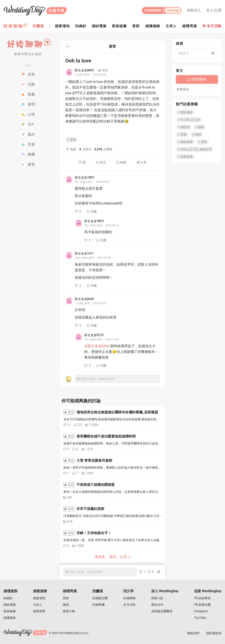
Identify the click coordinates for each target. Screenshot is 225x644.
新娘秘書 (10, 611)
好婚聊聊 (129, 598)
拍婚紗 (8, 598)
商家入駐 (157, 598)
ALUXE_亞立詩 (189, 120)
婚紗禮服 (10, 605)
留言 (101, 162)
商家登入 (194, 10)
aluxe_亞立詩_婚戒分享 (195, 149)
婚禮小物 (69, 611)
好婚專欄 (98, 605)
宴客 (203, 142)
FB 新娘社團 (202, 605)
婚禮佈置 (39, 611)
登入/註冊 (214, 10)
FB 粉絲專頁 (202, 598)
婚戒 (196, 134)
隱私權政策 (214, 633)
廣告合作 (157, 605)
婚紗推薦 (185, 142)
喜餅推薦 (185, 157)
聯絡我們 (193, 633)
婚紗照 (184, 127)
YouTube (200, 618)
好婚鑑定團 (100, 598)
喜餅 (71, 140)
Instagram (201, 611)
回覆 (92, 211)
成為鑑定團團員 (162, 611)
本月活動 (212, 26)
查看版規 (183, 89)
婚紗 (200, 127)
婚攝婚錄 (10, 618)
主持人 (38, 605)
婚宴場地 (39, 598)
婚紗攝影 (185, 112)
